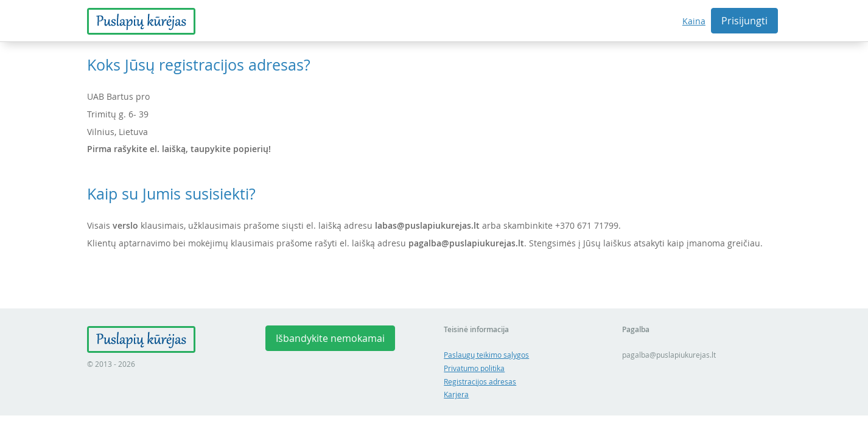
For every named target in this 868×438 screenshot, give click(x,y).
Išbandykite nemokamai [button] (330, 338)
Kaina (694, 21)
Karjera (456, 395)
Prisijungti (744, 21)
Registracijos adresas (480, 382)
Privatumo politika (474, 368)
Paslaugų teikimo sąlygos (486, 355)
